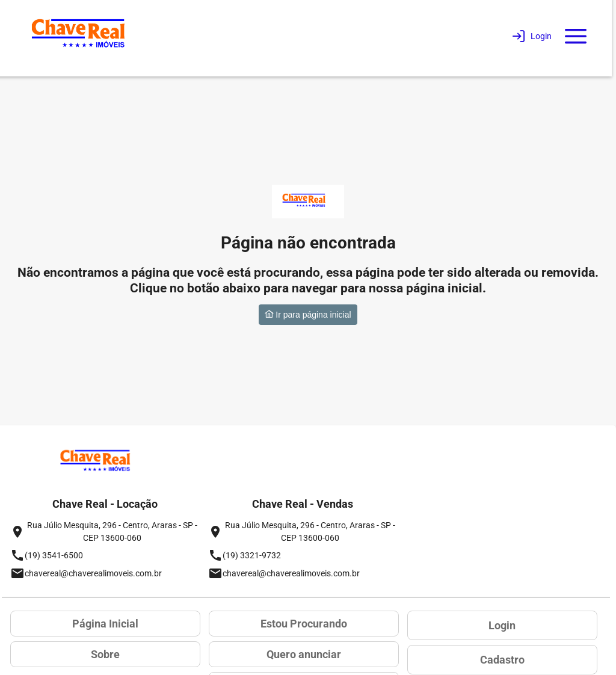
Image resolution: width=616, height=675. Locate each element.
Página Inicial (105, 624)
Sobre (105, 654)
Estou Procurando (304, 624)
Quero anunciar (304, 654)
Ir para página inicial (308, 315)
